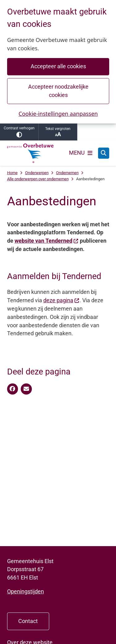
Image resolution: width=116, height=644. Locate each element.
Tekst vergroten (58, 132)
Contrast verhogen (19, 132)
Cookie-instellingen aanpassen (58, 114)
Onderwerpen (37, 173)
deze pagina (61, 300)
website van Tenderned (47, 241)
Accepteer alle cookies (58, 66)
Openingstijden (26, 591)
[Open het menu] (81, 153)
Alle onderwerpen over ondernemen (38, 179)
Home (12, 173)
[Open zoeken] (104, 153)
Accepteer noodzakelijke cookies (58, 91)
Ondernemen (67, 173)
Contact (28, 621)
